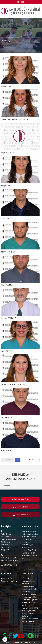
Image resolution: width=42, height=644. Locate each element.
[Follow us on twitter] (15, 635)
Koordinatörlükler (30, 597)
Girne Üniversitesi (30, 534)
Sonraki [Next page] (33, 460)
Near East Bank (29, 550)
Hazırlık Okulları (30, 594)
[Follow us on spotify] (30, 635)
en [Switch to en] (22, 2)
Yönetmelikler (29, 621)
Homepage (6, 41)
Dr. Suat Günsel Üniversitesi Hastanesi (29, 539)
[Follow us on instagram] (25, 635)
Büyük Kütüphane (30, 608)
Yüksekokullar (29, 581)
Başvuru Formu (9, 578)
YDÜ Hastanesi (29, 531)
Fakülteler (27, 578)
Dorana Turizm (29, 553)
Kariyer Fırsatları (9, 581)
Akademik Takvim (30, 619)
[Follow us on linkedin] (35, 635)
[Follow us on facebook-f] (10, 635)
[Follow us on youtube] (20, 635)
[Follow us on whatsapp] (5, 635)
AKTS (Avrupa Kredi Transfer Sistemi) (28, 613)
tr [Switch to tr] (18, 2)
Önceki (8, 460)
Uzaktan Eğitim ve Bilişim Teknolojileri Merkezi (30, 603)
